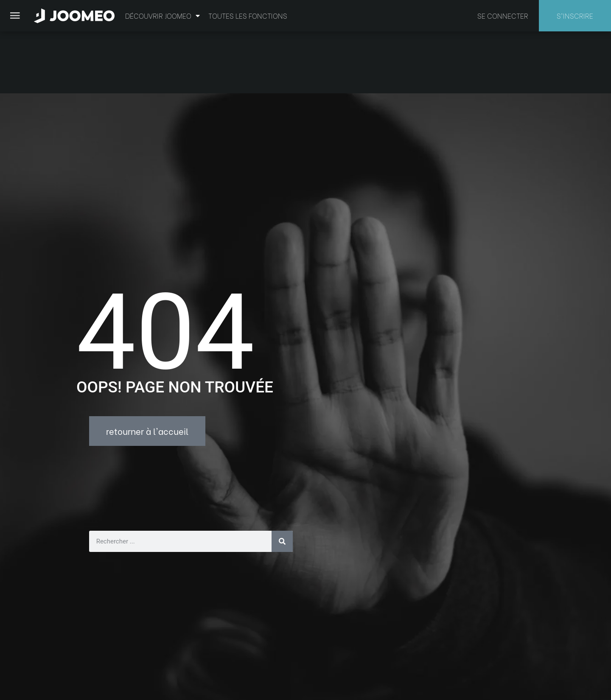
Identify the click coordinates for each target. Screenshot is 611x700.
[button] (22, 656)
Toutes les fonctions (248, 15)
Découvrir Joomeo (163, 16)
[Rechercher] (282, 479)
